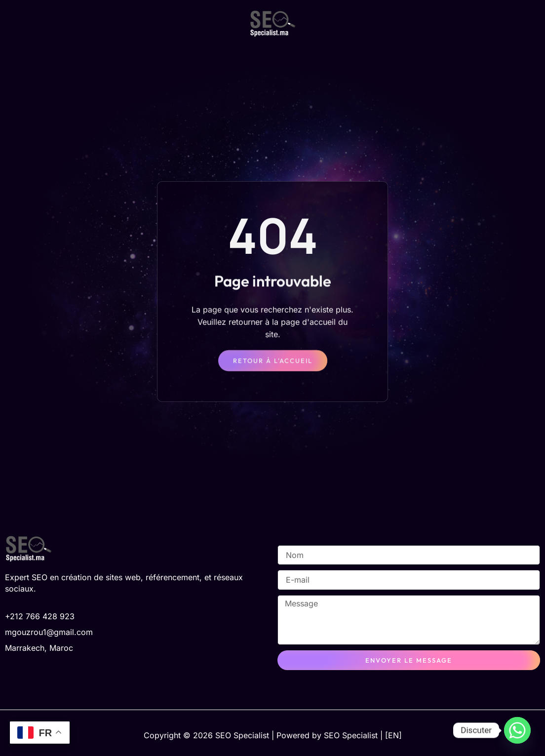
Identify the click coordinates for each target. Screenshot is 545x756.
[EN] (393, 735)
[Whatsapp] (517, 730)
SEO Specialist (351, 735)
